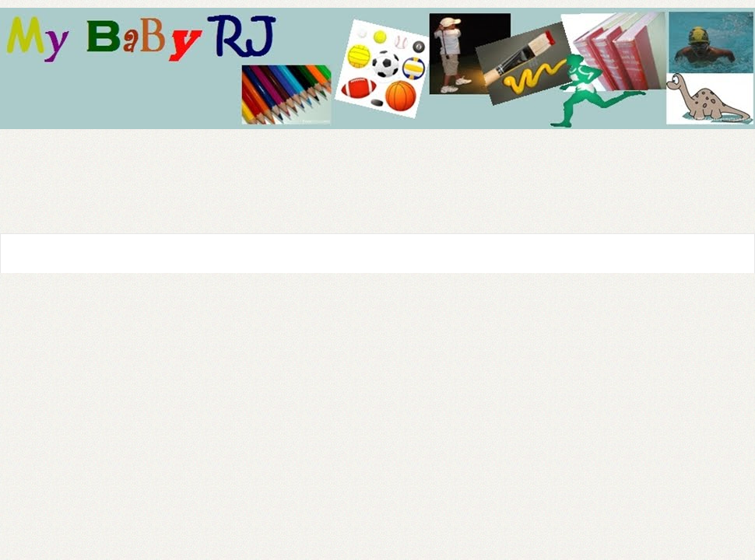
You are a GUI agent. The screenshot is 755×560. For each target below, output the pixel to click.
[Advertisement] (398, 153)
